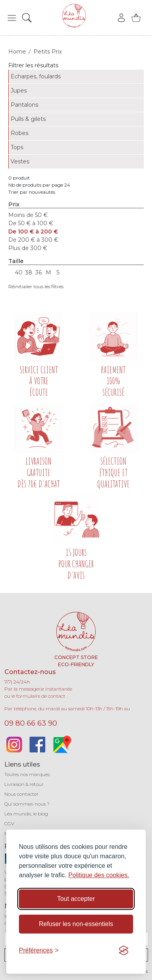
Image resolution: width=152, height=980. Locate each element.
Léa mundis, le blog (26, 814)
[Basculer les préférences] (39, 950)
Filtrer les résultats (33, 65)
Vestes (20, 161)
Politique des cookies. (99, 875)
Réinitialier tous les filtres (36, 286)
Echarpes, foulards (36, 76)
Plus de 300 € (28, 248)
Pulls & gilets (28, 119)
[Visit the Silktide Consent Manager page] (124, 950)
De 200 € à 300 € (33, 240)
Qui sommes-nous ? (27, 804)
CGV (9, 823)
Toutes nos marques (27, 774)
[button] (12, 18)
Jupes (19, 91)
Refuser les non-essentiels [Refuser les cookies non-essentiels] (76, 924)
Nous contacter (21, 794)
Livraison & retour (24, 784)
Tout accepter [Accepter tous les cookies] (76, 899)
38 (29, 272)
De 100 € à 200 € (33, 232)
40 (19, 272)
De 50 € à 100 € (31, 223)
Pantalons (24, 105)
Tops (17, 147)
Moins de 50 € (28, 215)
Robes (19, 133)
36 (39, 272)
